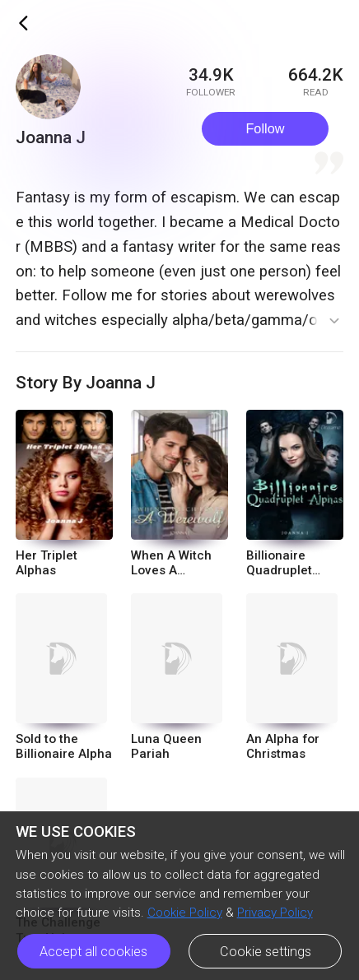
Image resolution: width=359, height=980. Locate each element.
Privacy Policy (275, 913)
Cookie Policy (185, 913)
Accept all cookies (93, 952)
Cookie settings (266, 952)
